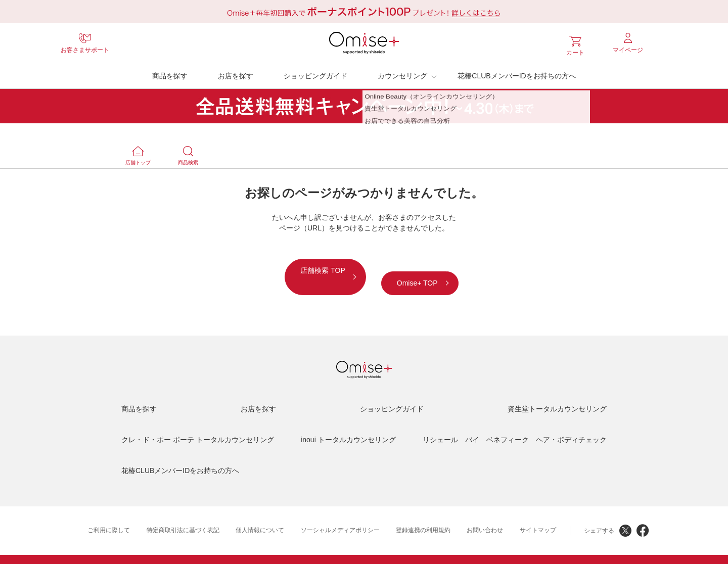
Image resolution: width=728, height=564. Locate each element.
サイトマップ (538, 515)
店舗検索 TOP (286, 268)
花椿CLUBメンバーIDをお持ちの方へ (516, 73)
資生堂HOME (290, 552)
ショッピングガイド (315, 73)
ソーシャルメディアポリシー (340, 515)
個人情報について (260, 515)
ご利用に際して (109, 515)
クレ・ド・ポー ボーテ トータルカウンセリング (198, 425)
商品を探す (170, 73)
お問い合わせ (485, 515)
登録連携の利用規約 (423, 515)
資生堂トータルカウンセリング (557, 394)
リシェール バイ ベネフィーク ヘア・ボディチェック (515, 425)
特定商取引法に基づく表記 (183, 515)
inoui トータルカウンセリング (348, 425)
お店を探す (236, 73)
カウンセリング (402, 73)
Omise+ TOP (453, 268)
